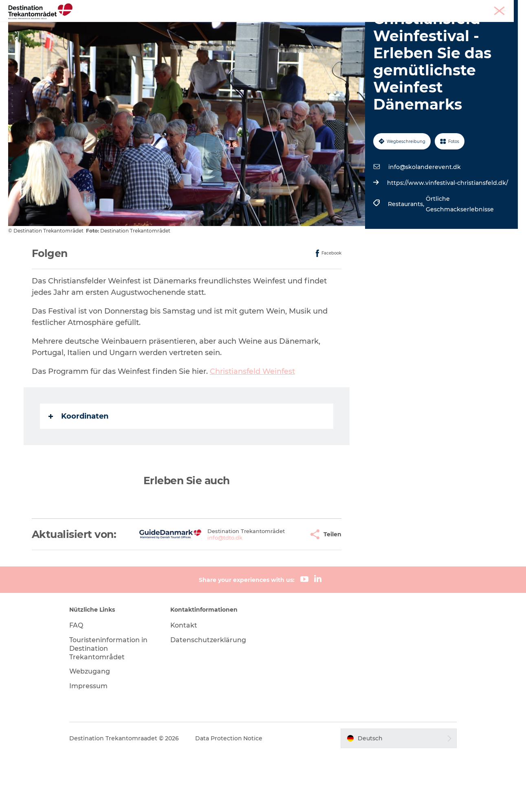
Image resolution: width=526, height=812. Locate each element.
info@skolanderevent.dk (425, 213)
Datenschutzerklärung (209, 698)
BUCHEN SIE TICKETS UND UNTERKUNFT (263, 35)
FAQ (78, 683)
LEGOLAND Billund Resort (250, 26)
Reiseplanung (357, 26)
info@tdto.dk (201, 593)
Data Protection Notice (231, 796)
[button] (278, 586)
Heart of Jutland (173, 26)
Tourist (443, 8)
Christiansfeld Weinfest (252, 417)
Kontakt (185, 683)
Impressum (90, 744)
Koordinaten (78, 462)
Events (314, 26)
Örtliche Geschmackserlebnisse (460, 250)
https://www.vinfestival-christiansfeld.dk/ (448, 229)
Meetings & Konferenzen (489, 8)
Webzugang (91, 729)
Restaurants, (407, 250)
